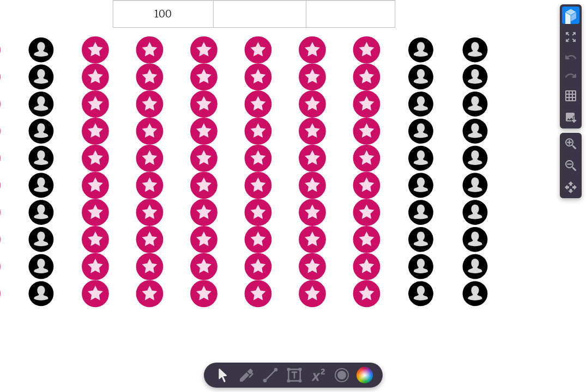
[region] (293, 196)
